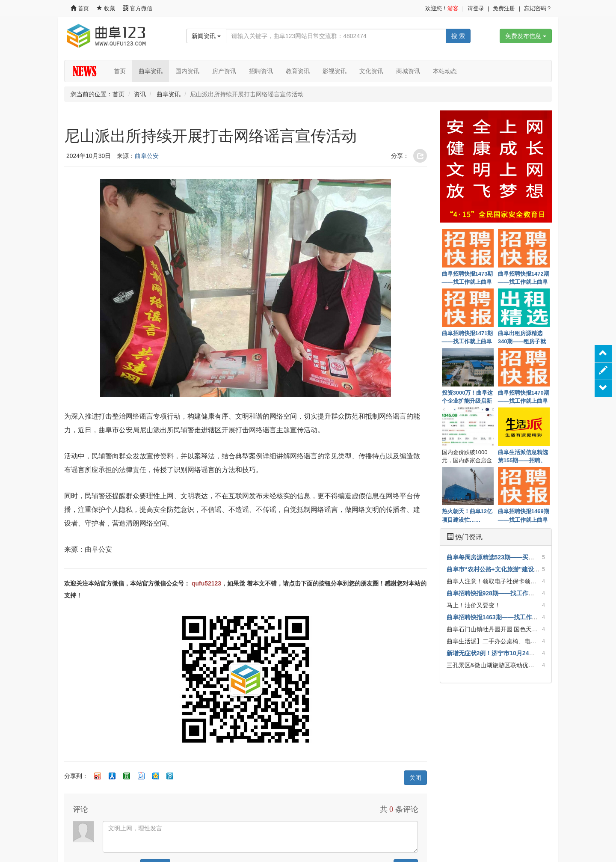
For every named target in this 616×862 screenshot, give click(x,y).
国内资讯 (187, 71)
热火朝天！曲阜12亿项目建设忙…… (467, 515)
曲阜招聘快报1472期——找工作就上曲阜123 (524, 277)
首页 (80, 8)
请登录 (476, 8)
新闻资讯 (206, 36)
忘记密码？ (538, 8)
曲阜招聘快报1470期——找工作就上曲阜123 (524, 396)
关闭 (415, 778)
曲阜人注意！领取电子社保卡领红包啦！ (500, 581)
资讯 (140, 94)
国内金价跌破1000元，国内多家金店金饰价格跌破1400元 (467, 456)
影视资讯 (335, 71)
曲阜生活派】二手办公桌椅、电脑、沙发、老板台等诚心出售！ (530, 641)
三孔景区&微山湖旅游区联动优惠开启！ (499, 665)
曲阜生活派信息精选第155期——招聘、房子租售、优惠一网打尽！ (523, 456)
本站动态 (445, 71)
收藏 (107, 8)
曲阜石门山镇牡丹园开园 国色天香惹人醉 (501, 629)
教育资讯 (298, 71)
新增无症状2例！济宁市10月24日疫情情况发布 (509, 653)
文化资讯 (371, 71)
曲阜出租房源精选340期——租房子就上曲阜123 (522, 337)
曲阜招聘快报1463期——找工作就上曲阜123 (506, 617)
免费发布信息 (526, 36)
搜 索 (458, 36)
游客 (453, 8)
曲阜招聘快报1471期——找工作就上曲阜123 (468, 337)
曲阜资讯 (151, 71)
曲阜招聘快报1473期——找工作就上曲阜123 (468, 277)
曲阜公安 (147, 156)
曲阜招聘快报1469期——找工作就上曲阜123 (524, 515)
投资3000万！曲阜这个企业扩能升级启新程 (468, 396)
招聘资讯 (261, 71)
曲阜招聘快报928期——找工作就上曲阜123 (505, 593)
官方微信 (138, 8)
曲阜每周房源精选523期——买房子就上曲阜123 (511, 557)
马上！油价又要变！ (474, 605)
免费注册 (504, 8)
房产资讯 (224, 71)
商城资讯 (408, 71)
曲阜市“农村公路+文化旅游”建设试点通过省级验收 (514, 569)
